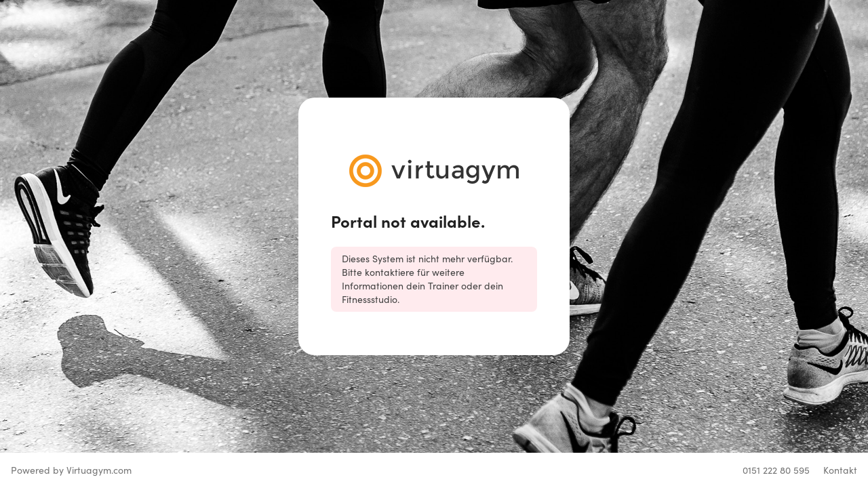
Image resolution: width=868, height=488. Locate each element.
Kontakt (840, 470)
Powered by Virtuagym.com (71, 470)
